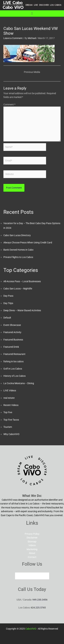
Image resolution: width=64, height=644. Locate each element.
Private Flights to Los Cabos (18, 257)
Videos (32, 545)
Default (7, 318)
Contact (32, 557)
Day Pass (8, 296)
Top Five (8, 412)
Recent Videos (11, 405)
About (32, 553)
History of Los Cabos (15, 376)
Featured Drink (11, 347)
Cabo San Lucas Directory (17, 235)
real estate (9, 398)
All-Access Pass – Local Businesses (22, 281)
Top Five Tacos (11, 420)
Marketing (32, 549)
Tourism (8, 427)
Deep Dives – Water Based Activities (22, 310)
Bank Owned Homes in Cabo (18, 250)
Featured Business (13, 340)
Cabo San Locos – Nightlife (18, 289)
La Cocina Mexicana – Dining (19, 383)
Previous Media (32, 72)
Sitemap (32, 542)
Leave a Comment (13, 38)
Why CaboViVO (11, 434)
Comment (9, 104)
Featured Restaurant (14, 354)
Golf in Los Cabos (13, 369)
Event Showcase (12, 325)
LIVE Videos (10, 390)
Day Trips (8, 303)
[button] (32, 13)
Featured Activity (12, 332)
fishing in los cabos (13, 361)
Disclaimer (32, 538)
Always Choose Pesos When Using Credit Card (28, 243)
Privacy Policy (32, 534)
